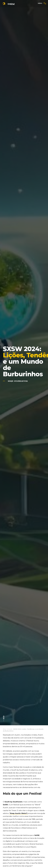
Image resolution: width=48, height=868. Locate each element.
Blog (4, 729)
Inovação (11, 381)
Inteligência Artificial (21, 381)
